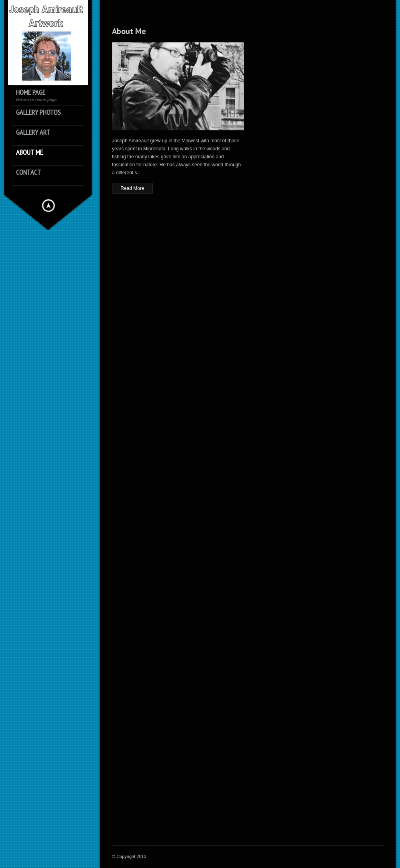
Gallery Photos (38, 113)
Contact (29, 173)
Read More (132, 188)
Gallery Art (33, 133)
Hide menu (48, 206)
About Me (29, 153)
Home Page (36, 95)
